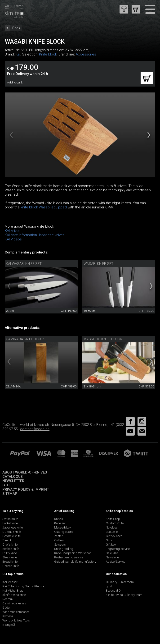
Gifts (109, 540)
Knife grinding (64, 549)
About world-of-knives (25, 472)
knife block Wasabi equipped (44, 207)
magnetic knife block (103, 339)
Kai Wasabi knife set (24, 264)
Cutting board (64, 532)
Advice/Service (116, 562)
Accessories (86, 54)
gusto (110, 586)
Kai (18, 54)
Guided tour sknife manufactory (75, 562)
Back (16, 28)
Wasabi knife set (98, 264)
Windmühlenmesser (16, 612)
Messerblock (63, 527)
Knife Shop (113, 519)
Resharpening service (69, 557)
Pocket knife (10, 523)
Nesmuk (8, 599)
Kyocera (8, 616)
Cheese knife (11, 566)
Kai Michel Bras (13, 591)
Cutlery (59, 540)
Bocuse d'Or (114, 591)
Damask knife (12, 532)
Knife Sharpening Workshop (73, 553)
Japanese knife (13, 527)
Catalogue (12, 477)
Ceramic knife (11, 536)
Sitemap (10, 494)
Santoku (8, 540)
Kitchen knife (11, 549)
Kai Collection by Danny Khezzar (24, 586)
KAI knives (13, 231)
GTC (6, 485)
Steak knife (10, 557)
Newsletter (13, 481)
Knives (59, 519)
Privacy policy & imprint (26, 489)
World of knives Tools (16, 620)
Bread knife (10, 562)
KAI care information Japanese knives (35, 235)
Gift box (111, 545)
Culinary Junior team (120, 582)
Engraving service (118, 549)
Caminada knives (14, 603)
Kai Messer (10, 582)
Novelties (112, 527)
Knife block (48, 54)
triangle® (9, 625)
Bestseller (112, 532)
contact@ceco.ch (35, 429)
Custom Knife (115, 523)
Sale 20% (112, 553)
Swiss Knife (10, 519)
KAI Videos (13, 239)
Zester (58, 536)
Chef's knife (10, 545)
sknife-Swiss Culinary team (124, 595)
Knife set (60, 523)
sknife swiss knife (14, 595)
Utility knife (10, 553)
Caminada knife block (25, 339)
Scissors (60, 545)
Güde (6, 608)
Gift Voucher (114, 536)
